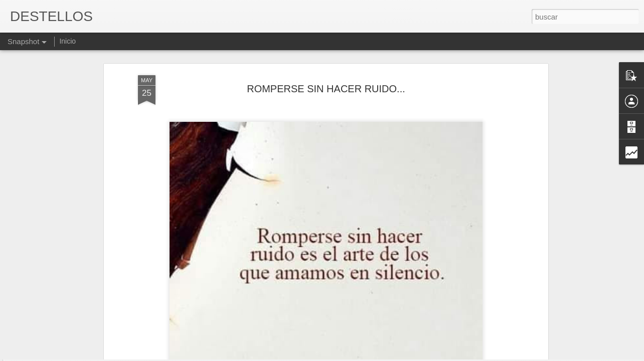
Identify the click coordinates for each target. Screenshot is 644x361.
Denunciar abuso (394, 355)
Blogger (361, 355)
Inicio (67, 41)
